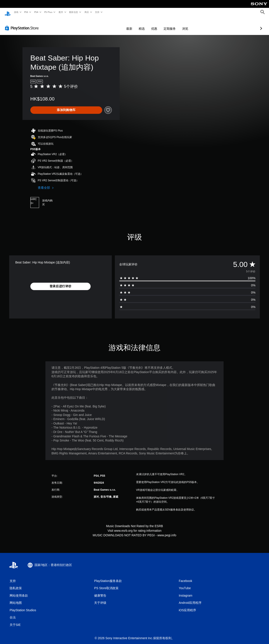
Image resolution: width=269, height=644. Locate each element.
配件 (61, 12)
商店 (87, 12)
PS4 (36, 12)
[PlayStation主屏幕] (8, 12)
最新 (106, 24)
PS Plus (48, 12)
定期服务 (147, 24)
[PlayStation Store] (23, 24)
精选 (119, 24)
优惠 (131, 24)
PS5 (26, 12)
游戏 (16, 12)
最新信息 (74, 12)
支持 (97, 12)
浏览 (162, 24)
